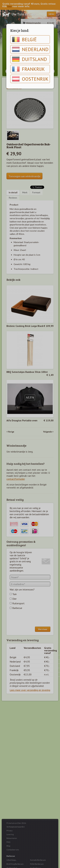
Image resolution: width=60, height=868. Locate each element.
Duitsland (29, 59)
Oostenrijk (30, 79)
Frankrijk (28, 69)
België (24, 39)
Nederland (30, 49)
